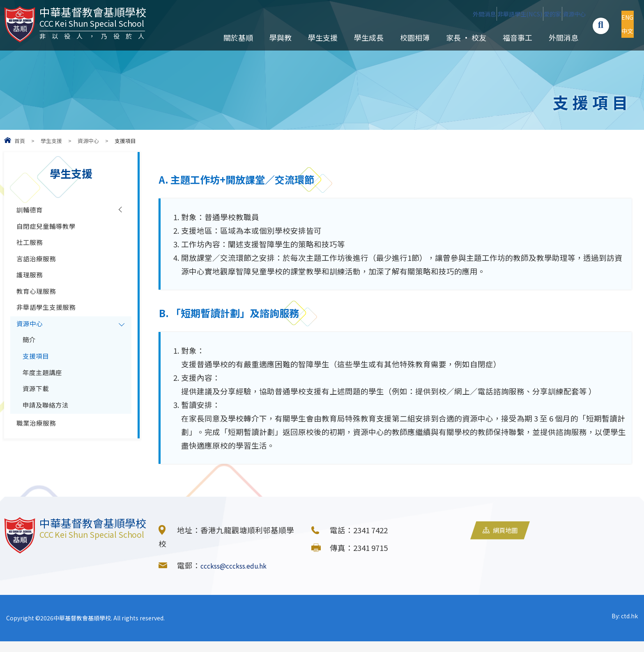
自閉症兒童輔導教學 (52, 231)
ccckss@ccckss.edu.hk (241, 576)
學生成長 (361, 37)
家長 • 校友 (458, 37)
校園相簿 (407, 37)
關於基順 (230, 37)
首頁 (20, 141)
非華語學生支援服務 (52, 329)
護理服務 (32, 290)
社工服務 (32, 251)
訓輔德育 (32, 211)
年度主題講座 (46, 408)
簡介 (30, 369)
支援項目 (38, 389)
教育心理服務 (40, 310)
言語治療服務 (40, 270)
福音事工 (510, 37)
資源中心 (555, 14)
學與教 (273, 37)
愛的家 (511, 14)
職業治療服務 (40, 470)
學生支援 (315, 37)
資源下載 (38, 428)
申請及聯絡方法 (50, 448)
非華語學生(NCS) (452, 14)
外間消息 (390, 14)
